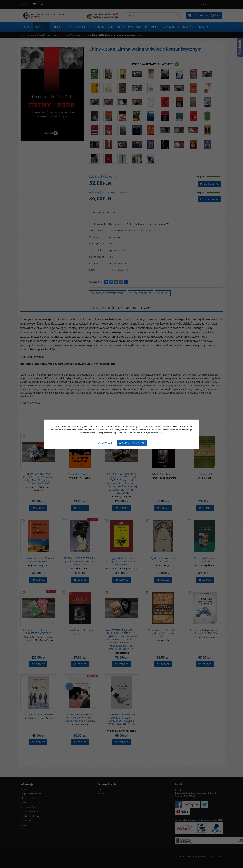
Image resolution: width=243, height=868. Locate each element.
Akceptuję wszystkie (132, 443)
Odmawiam (105, 443)
